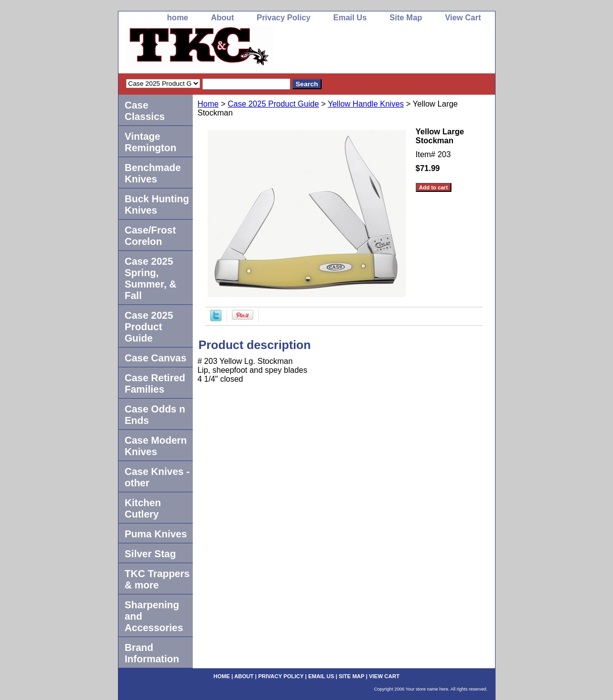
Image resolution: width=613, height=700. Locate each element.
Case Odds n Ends (155, 415)
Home (208, 104)
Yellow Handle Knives (366, 104)
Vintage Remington (151, 142)
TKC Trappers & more (157, 579)
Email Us (350, 18)
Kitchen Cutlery (143, 508)
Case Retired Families (155, 383)
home (178, 18)
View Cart (463, 18)
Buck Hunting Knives (157, 204)
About (223, 18)
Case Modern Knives (156, 446)
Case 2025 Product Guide (273, 104)
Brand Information (152, 653)
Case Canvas (156, 358)
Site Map (406, 18)
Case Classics (145, 111)
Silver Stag (150, 554)
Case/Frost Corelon (150, 236)
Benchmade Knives (153, 173)
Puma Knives (156, 534)
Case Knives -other (157, 477)
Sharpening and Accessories (154, 616)
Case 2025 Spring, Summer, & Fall (151, 278)
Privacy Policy (284, 18)
